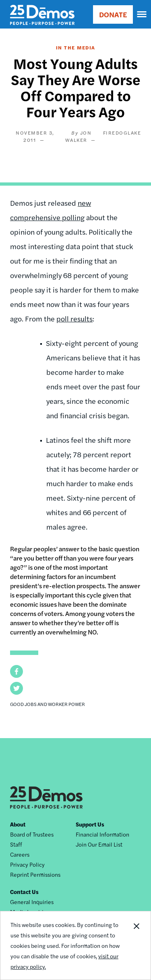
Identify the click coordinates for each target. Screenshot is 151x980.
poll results (74, 318)
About (18, 824)
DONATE (113, 14)
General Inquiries (32, 902)
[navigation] (142, 14)
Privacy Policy (27, 864)
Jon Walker (79, 136)
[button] (17, 671)
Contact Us (24, 892)
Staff (16, 844)
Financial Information (102, 834)
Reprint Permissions (35, 874)
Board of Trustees (32, 834)
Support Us (90, 824)
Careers (20, 854)
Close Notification (136, 945)
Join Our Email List (99, 844)
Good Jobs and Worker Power (48, 704)
